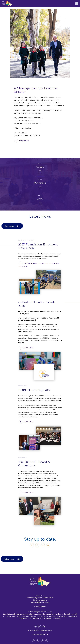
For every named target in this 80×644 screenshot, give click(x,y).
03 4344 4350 (40, 595)
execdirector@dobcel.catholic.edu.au (40, 598)
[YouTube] (48, 545)
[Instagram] (37, 545)
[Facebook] (32, 545)
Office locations (40, 607)
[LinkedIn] (43, 545)
